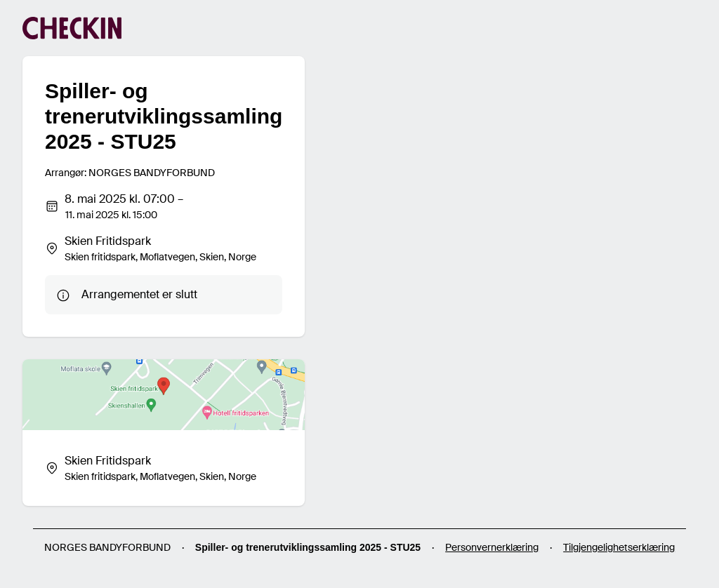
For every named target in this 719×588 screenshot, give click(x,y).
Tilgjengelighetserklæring (619, 547)
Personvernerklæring (492, 547)
